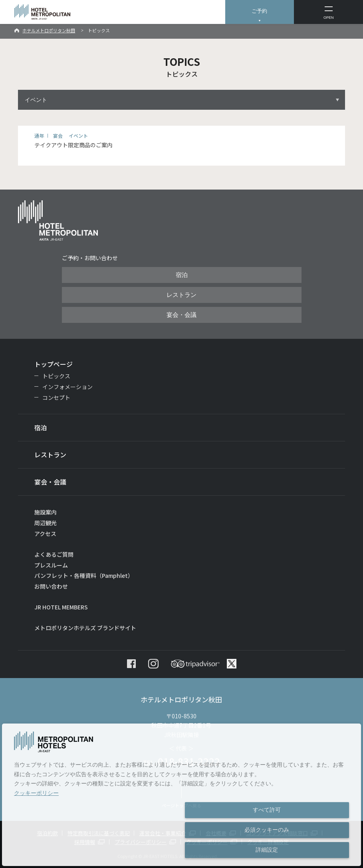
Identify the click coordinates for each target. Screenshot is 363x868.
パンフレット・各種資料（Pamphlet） (84, 575)
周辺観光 (46, 523)
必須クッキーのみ (267, 830)
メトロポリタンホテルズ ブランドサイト (85, 628)
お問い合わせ (51, 586)
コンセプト (56, 397)
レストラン (181, 295)
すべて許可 (267, 810)
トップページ (54, 364)
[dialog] (181, 795)
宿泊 (182, 275)
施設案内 (46, 512)
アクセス (45, 534)
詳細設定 (267, 850)
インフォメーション (67, 387)
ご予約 (259, 11)
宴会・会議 (181, 315)
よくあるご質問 (54, 554)
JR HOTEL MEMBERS (61, 607)
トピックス (56, 376)
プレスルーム (51, 565)
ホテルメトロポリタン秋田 (49, 30)
